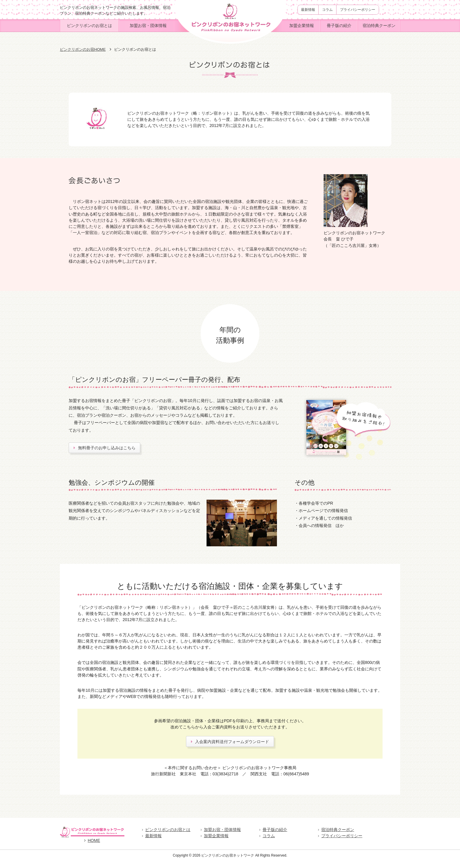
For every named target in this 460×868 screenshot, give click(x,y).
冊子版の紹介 (339, 26)
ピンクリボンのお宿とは (89, 26)
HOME (92, 847)
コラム (327, 10)
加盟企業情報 (302, 26)
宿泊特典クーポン (379, 26)
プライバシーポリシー (358, 10)
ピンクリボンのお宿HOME (83, 49)
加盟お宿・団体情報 (148, 26)
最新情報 (308, 10)
